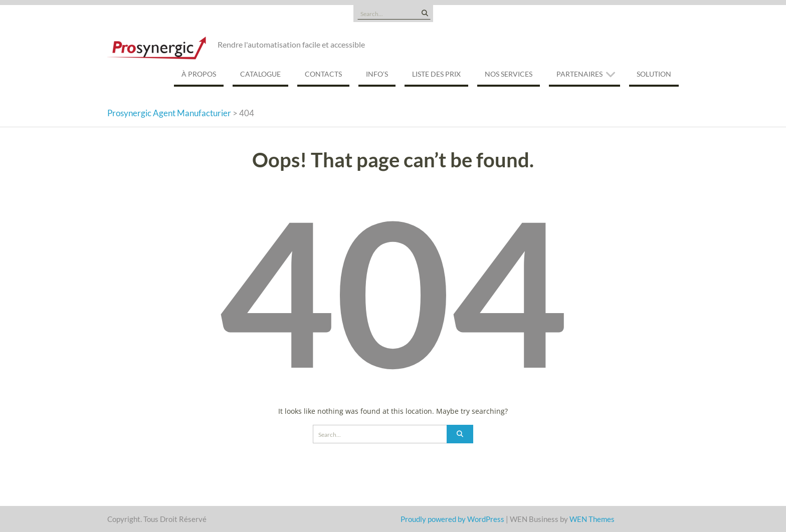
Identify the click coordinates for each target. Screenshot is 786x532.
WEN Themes (592, 519)
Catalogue (260, 74)
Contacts (323, 74)
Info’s (377, 74)
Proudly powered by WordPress (452, 519)
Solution (654, 74)
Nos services (509, 74)
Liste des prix (436, 74)
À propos (199, 74)
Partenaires (579, 74)
